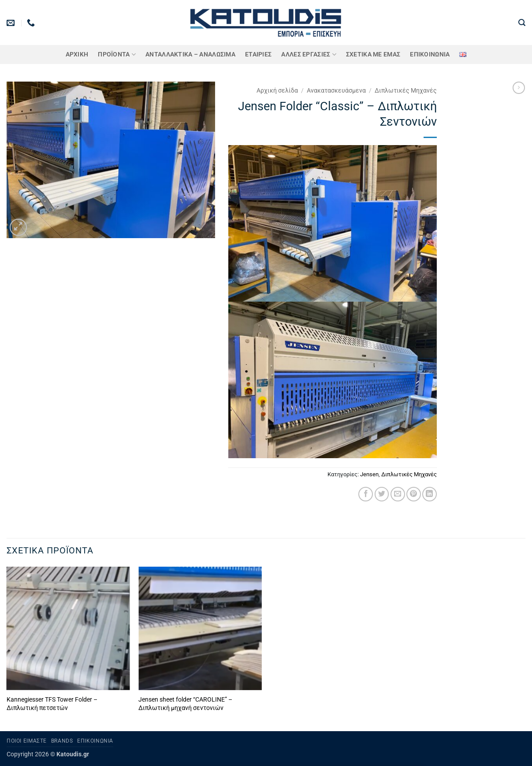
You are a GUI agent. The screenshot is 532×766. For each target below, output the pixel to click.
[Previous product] (519, 88)
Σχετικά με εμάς (373, 54)
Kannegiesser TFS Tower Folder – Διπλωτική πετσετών (52, 704)
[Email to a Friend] (398, 494)
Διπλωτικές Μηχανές (406, 90)
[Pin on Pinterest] (414, 494)
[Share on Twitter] (382, 494)
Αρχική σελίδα (277, 90)
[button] (522, 23)
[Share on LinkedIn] (430, 494)
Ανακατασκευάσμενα (336, 90)
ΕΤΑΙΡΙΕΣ (258, 54)
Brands (62, 741)
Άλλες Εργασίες (309, 54)
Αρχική (77, 54)
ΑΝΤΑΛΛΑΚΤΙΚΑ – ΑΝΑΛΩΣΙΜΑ (190, 54)
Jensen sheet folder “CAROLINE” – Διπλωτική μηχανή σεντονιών (185, 704)
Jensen (369, 474)
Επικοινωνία (430, 54)
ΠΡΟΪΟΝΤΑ (117, 54)
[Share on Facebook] (366, 494)
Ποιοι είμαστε (27, 741)
